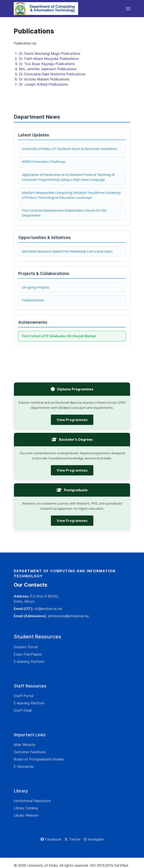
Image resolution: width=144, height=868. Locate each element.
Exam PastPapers (28, 654)
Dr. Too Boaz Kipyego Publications (47, 64)
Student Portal (26, 647)
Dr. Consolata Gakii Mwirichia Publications (52, 74)
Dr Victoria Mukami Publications (44, 79)
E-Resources (24, 766)
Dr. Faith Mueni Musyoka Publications (49, 59)
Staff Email (23, 710)
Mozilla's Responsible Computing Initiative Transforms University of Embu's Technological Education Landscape (71, 195)
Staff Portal (23, 696)
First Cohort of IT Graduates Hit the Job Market (59, 336)
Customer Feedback (30, 752)
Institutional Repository (32, 801)
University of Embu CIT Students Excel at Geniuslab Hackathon (70, 149)
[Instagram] (94, 839)
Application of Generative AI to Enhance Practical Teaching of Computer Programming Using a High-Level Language (68, 177)
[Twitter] (72, 839)
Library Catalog (26, 808)
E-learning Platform (29, 662)
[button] (128, 9)
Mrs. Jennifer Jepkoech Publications (48, 69)
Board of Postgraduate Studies (39, 759)
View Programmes (72, 420)
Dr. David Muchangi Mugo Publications (50, 54)
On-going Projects (36, 287)
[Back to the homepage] (46, 9)
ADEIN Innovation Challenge (44, 161)
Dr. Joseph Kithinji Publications (43, 84)
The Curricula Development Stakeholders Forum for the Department (64, 213)
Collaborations (33, 300)
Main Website (25, 745)
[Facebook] (51, 839)
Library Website (26, 815)
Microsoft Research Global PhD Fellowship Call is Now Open (67, 251)
